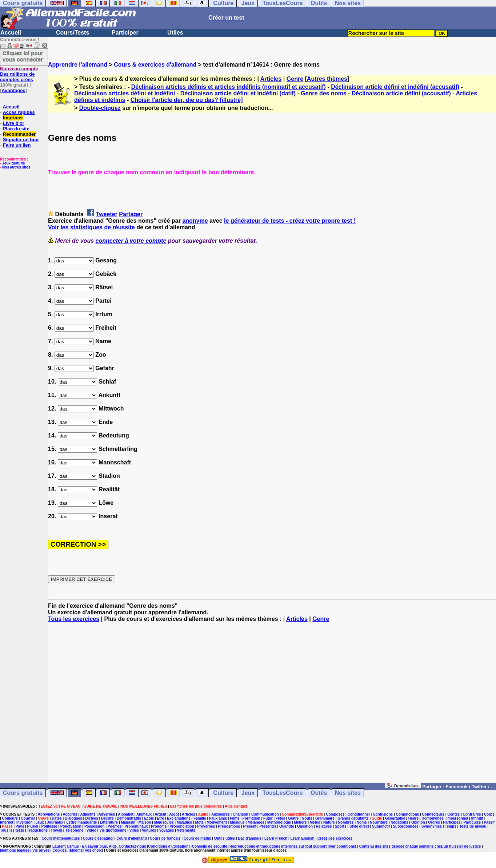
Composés (335, 814)
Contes (453, 814)
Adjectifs (88, 814)
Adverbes (107, 814)
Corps (489, 814)
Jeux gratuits (13, 163)
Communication (265, 814)
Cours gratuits (23, 793)
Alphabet (126, 814)
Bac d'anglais (249, 838)
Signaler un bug (21, 140)
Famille (200, 818)
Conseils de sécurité (210, 846)
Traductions (37, 830)
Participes (452, 822)
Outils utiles (225, 838)
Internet (7, 822)
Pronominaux (136, 826)
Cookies (59, 850)
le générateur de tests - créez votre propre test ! (290, 221)
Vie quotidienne (113, 830)
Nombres (346, 822)
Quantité (287, 826)
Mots (199, 822)
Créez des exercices (335, 838)
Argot (174, 814)
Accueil (11, 33)
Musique (237, 822)
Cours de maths (197, 838)
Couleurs (10, 818)
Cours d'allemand (132, 838)
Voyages (167, 830)
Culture (223, 793)
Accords (70, 814)
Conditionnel (359, 814)
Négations (399, 822)
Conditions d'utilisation (169, 846)
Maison (145, 822)
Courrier (28, 818)
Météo (315, 822)
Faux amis (218, 818)
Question (305, 826)
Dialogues (73, 818)
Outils (319, 793)
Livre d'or (14, 123)
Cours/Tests (73, 33)
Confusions (383, 814)
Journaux (55, 822)
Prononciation (182, 826)
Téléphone (74, 830)
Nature (329, 822)
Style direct (359, 826)
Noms (362, 822)
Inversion (24, 822)
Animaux (144, 814)
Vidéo (91, 830)
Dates (57, 818)
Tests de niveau (473, 826)
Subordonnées (405, 826)
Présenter (268, 826)
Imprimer (13, 118)
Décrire (107, 818)
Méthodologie (279, 822)
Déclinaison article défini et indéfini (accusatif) (395, 87)
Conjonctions (408, 814)
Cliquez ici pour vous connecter (23, 56)
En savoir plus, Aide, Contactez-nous (114, 846)
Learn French (276, 838)
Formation (251, 818)
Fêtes (280, 818)
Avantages (13, 90)
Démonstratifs (129, 818)
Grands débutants (353, 818)
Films (235, 818)
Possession (95, 826)
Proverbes (206, 826)
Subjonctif (381, 826)
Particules (472, 822)
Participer (125, 33)
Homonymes (432, 818)
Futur (268, 818)
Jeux (248, 793)
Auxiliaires (221, 814)
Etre (161, 818)
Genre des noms (323, 93)
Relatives (324, 826)
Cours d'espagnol (98, 838)
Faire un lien (17, 145)
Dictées (92, 818)
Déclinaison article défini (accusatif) (401, 93)
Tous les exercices (74, 619)
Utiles (175, 33)
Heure (413, 818)
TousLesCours (283, 793)
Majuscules (164, 822)
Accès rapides (19, 112)
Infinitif (477, 818)
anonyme (195, 221)
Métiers (300, 822)
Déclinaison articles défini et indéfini (125, 93)
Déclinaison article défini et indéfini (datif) (238, 93)
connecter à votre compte (131, 241)
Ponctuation (71, 826)
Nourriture (379, 822)
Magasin (128, 822)
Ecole (149, 818)
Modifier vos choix (86, 850)
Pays (20, 826)
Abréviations (49, 814)
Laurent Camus (66, 846)
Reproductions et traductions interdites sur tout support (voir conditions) (293, 846)
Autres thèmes (327, 79)
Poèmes (115, 826)
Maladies (184, 822)
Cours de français (165, 838)
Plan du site (16, 129)
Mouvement (217, 822)
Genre (295, 79)
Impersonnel (457, 818)
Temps (451, 826)
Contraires (472, 814)
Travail (56, 830)
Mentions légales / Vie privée (25, 850)
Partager (131, 214)
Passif (489, 822)
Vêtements (186, 830)
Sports (341, 826)
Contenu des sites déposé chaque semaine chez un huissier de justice (420, 846)
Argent (160, 814)
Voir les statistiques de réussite (91, 227)
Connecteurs (433, 814)
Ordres (434, 822)
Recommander (19, 134)
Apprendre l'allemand (78, 65)
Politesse (49, 826)
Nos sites (348, 793)
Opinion (418, 822)
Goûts (307, 818)
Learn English (303, 838)
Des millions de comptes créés (19, 74)
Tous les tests (12, 830)
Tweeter (107, 214)
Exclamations (179, 818)
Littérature (109, 822)
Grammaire (325, 818)
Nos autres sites (16, 167)
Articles (271, 79)
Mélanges (256, 822)
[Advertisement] (272, 706)
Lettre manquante (81, 822)
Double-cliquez (100, 108)
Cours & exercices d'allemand (155, 65)
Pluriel (33, 826)
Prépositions (229, 826)
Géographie (395, 818)
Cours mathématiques (61, 838)
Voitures (149, 830)
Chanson (241, 814)
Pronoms (159, 826)
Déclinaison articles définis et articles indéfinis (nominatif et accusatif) (229, 87)
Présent (250, 826)
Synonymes (432, 826)
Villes (134, 830)
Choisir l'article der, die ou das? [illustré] (187, 100)
